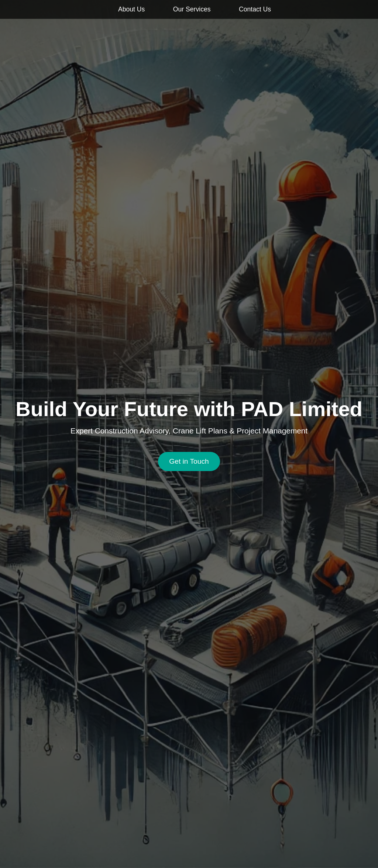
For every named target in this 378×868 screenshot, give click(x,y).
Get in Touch (189, 461)
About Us (131, 9)
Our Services (192, 9)
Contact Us (255, 9)
